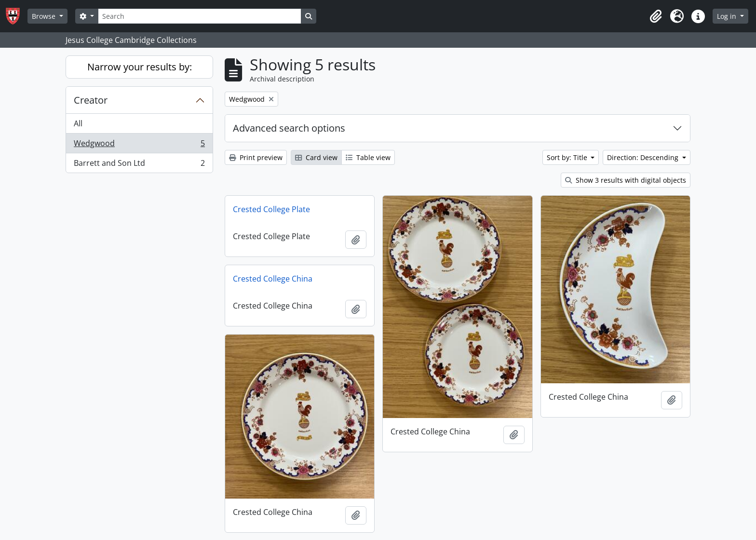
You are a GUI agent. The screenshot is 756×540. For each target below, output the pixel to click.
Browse (45, 16)
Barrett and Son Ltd (139, 165)
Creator (91, 100)
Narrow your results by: (140, 67)
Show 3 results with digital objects (626, 180)
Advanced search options (289, 128)
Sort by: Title (568, 157)
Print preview (256, 157)
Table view (368, 157)
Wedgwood (139, 145)
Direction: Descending (644, 157)
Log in (728, 16)
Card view (316, 157)
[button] (656, 16)
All (78, 123)
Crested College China (273, 279)
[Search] (200, 16)
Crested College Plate (271, 209)
